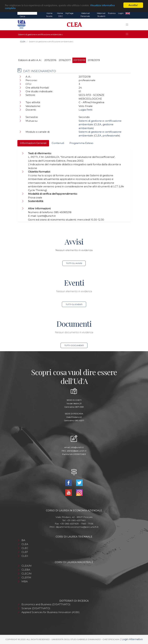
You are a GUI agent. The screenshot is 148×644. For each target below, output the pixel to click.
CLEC (25, 548)
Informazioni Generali (33, 143)
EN (128, 13)
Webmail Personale (85, 15)
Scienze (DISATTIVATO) (36, 608)
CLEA (23, 41)
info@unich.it (77, 447)
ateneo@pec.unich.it (77, 451)
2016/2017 (65, 60)
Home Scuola (49, 15)
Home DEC (60, 15)
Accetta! (133, 5)
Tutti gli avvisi (74, 263)
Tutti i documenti (74, 345)
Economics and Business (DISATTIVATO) (46, 604)
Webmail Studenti (101, 15)
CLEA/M (26, 566)
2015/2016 (50, 60)
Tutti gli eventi (74, 304)
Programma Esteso (81, 143)
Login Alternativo (132, 639)
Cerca (22, 16)
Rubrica (112, 13)
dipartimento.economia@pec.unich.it (77, 527)
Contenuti (58, 143)
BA (23, 540)
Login (121, 13)
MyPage (69, 13)
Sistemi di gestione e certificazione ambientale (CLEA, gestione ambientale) (100, 124)
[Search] (27, 13)
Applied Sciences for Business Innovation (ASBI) (51, 612)
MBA (25, 581)
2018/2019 (94, 60)
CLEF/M (26, 578)
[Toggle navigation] (127, 25)
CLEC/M (26, 574)
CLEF (25, 552)
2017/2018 (79, 60)
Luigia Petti (85, 110)
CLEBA (26, 570)
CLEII (25, 556)
